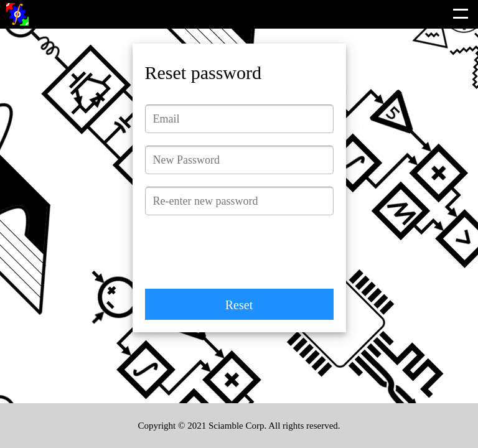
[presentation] (240, 252)
